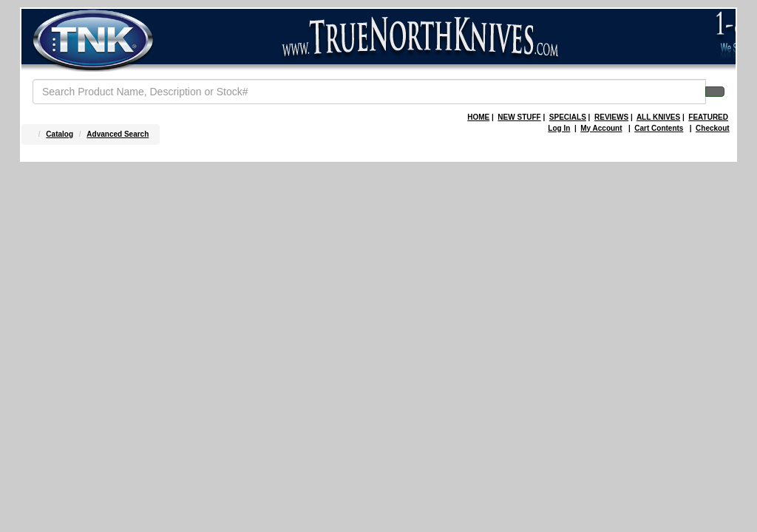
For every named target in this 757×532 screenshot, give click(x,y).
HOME (478, 117)
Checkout (713, 128)
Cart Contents (659, 128)
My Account (601, 128)
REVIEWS (611, 117)
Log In (559, 128)
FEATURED (708, 117)
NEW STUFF (519, 117)
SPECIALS (568, 117)
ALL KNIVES (658, 117)
